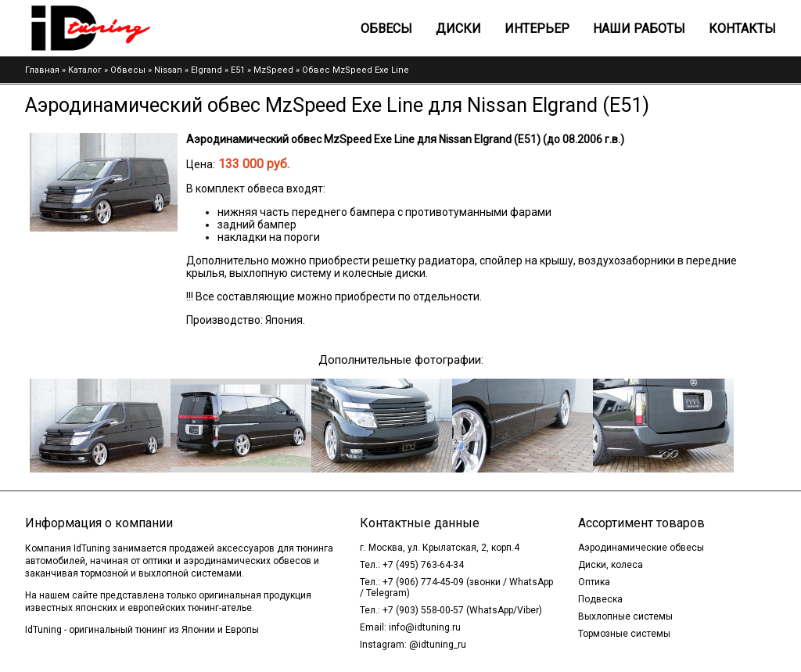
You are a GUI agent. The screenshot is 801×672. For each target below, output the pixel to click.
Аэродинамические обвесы (641, 548)
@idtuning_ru (438, 645)
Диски (458, 29)
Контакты (742, 29)
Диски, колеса (611, 565)
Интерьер (537, 29)
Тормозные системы (624, 634)
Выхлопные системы (625, 616)
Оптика (594, 582)
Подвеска (600, 599)
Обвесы (386, 29)
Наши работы (639, 29)
